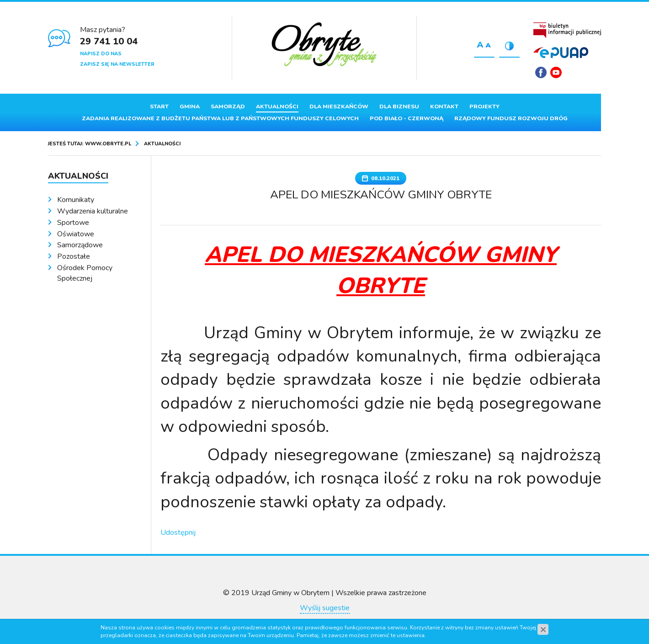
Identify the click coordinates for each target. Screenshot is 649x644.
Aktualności (277, 106)
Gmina (190, 106)
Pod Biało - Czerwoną (407, 118)
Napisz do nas (101, 54)
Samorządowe (80, 245)
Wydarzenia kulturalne (93, 211)
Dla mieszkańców (339, 106)
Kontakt (444, 106)
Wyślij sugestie (325, 608)
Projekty (484, 106)
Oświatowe (76, 234)
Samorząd (228, 106)
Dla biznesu (399, 106)
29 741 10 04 (109, 41)
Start (159, 106)
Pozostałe (74, 256)
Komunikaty (76, 200)
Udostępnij (178, 532)
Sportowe (73, 223)
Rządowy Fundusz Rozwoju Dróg (511, 118)
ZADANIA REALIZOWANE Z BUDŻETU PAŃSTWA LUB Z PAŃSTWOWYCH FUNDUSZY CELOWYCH (220, 118)
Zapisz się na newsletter (117, 64)
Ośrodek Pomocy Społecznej (85, 273)
